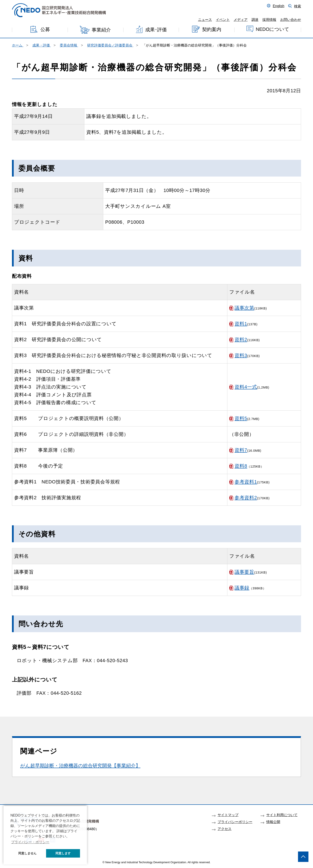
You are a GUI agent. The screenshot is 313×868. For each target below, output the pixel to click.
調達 (255, 20)
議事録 (242, 588)
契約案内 (212, 29)
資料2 (241, 340)
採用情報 (269, 20)
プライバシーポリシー (235, 822)
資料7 (241, 450)
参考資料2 (246, 498)
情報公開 (273, 822)
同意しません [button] (27, 853)
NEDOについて (273, 29)
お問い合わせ (291, 20)
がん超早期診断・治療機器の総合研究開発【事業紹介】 (80, 766)
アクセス (225, 829)
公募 (45, 29)
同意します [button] (63, 853)
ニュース (205, 20)
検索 (298, 6)
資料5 (241, 418)
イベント (223, 20)
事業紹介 (101, 30)
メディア (241, 20)
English (279, 6)
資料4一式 (246, 387)
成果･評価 (156, 30)
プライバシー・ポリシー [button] (30, 842)
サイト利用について (282, 815)
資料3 (241, 355)
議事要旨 (244, 572)
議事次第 (244, 308)
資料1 (241, 324)
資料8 (241, 466)
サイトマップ (228, 815)
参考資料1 (246, 482)
